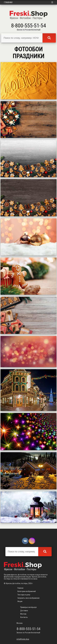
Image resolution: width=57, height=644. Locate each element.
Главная (8, 2)
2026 (30, 583)
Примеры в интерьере (28, 607)
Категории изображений (27, 591)
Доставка (24, 611)
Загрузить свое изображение (28, 598)
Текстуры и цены (24, 595)
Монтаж (23, 614)
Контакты (24, 617)
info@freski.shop (23, 639)
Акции (20, 601)
